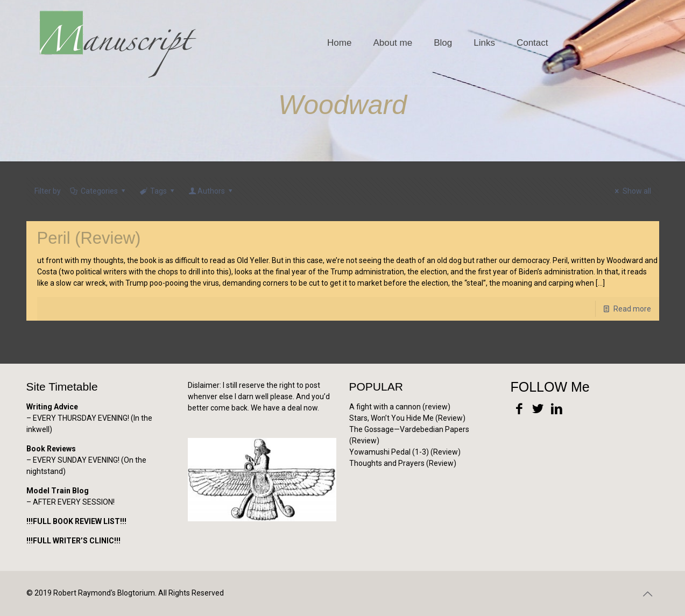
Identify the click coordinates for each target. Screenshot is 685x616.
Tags (158, 191)
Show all (631, 191)
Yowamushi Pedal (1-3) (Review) (405, 452)
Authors (211, 191)
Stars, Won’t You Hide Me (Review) (407, 418)
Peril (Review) (89, 238)
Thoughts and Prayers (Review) (403, 463)
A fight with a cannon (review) (400, 407)
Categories (99, 191)
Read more (632, 309)
